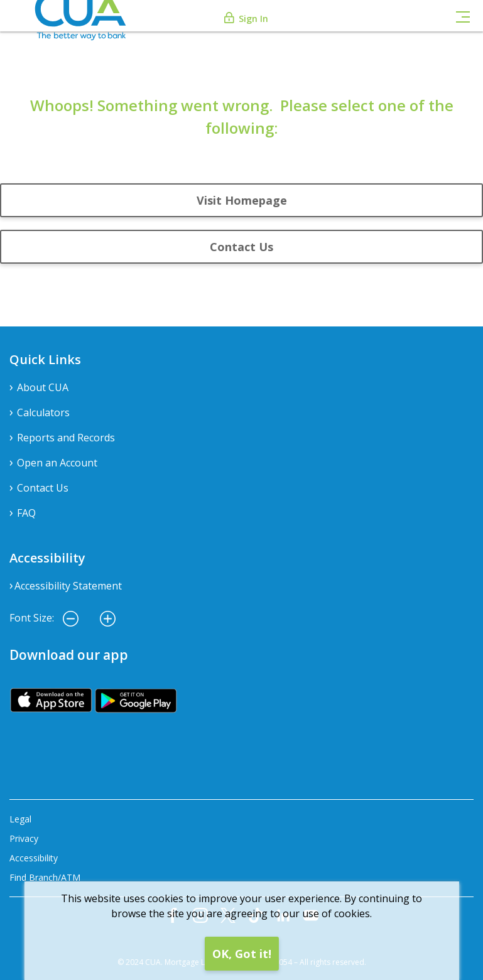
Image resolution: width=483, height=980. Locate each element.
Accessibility (34, 858)
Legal (20, 819)
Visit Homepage (242, 200)
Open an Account (57, 463)
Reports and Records (66, 438)
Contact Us (241, 247)
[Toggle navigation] (463, 16)
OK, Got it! (242, 954)
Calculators (43, 412)
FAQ (26, 513)
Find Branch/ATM (45, 877)
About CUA (43, 387)
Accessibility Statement (68, 586)
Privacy (24, 838)
